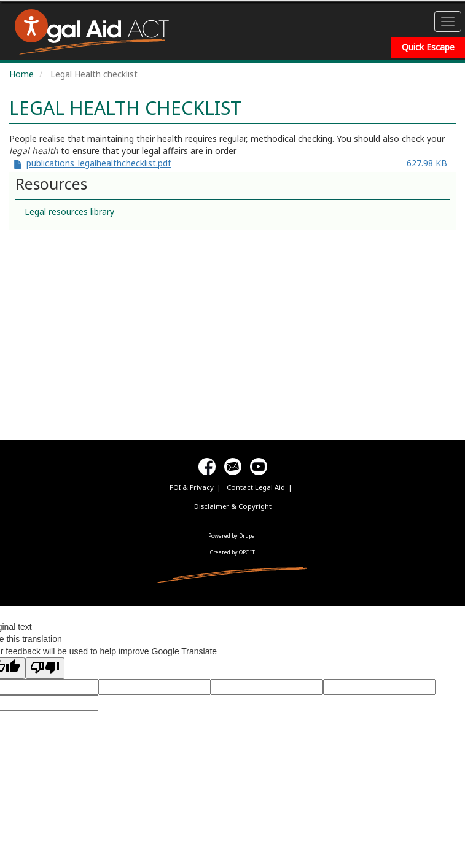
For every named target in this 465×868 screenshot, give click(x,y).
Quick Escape (428, 47)
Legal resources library (69, 211)
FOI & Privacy (192, 487)
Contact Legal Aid (256, 487)
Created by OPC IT (233, 552)
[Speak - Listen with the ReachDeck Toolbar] (31, 26)
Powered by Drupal (233, 536)
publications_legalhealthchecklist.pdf (99, 163)
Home (21, 74)
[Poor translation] (45, 668)
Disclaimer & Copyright (233, 506)
